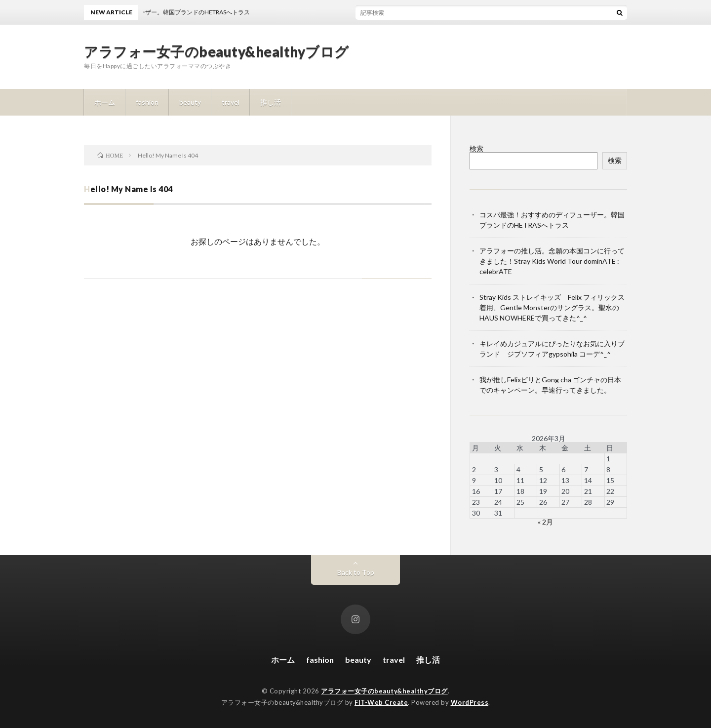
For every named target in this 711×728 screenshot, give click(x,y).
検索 (476, 148)
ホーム (105, 102)
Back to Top (356, 572)
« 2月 (545, 522)
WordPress (470, 702)
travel (231, 102)
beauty (190, 102)
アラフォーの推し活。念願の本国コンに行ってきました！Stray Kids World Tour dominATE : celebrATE (552, 261)
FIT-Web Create (381, 702)
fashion (147, 102)
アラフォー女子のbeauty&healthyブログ (217, 51)
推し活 (271, 102)
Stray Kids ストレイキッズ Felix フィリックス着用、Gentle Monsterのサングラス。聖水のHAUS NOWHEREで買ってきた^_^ (552, 307)
